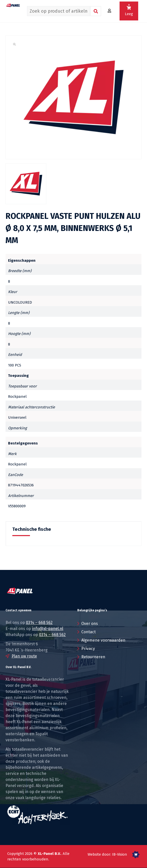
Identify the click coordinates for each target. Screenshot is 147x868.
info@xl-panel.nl (48, 629)
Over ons (90, 624)
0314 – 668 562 (39, 623)
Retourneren (93, 657)
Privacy (88, 649)
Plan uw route (24, 656)
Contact (88, 632)
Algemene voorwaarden (103, 640)
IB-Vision (120, 854)
